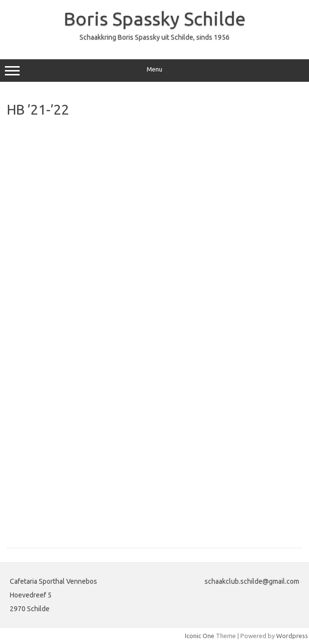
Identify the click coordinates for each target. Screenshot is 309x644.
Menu (154, 71)
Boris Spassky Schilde (155, 19)
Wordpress (292, 636)
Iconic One (200, 636)
